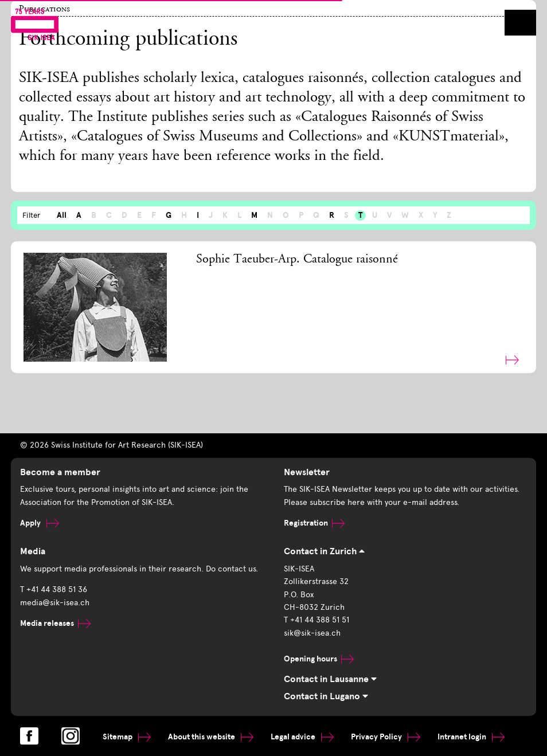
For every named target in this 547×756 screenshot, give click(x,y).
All (62, 215)
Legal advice (302, 737)
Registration (314, 523)
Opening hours (319, 659)
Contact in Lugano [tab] (326, 696)
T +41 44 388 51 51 (317, 620)
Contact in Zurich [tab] (324, 551)
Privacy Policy (386, 737)
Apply (40, 523)
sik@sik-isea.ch (312, 633)
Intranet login (471, 737)
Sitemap (127, 737)
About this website (211, 737)
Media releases (55, 623)
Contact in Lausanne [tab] (330, 679)
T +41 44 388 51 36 (54, 589)
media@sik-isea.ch (55, 603)
